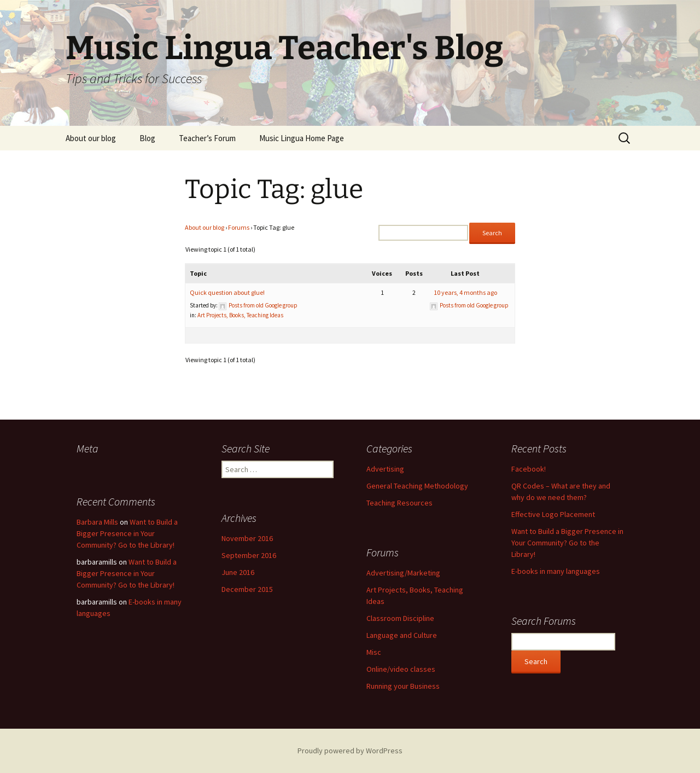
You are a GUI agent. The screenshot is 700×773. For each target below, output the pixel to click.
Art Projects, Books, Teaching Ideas (240, 315)
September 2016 (249, 555)
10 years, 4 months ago (465, 292)
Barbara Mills (97, 522)
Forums (239, 227)
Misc (374, 652)
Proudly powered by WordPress (350, 751)
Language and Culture (402, 635)
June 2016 (238, 572)
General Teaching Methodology (417, 486)
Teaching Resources (399, 503)
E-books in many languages (556, 571)
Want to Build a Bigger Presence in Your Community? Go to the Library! (567, 543)
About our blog (91, 138)
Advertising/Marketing (403, 573)
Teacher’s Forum (207, 138)
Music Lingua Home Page (302, 138)
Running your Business (403, 686)
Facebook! (529, 469)
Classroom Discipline (400, 618)
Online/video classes (401, 669)
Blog (147, 138)
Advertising (385, 469)
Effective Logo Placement (553, 514)
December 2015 (247, 589)
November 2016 (247, 538)
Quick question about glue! (227, 292)
